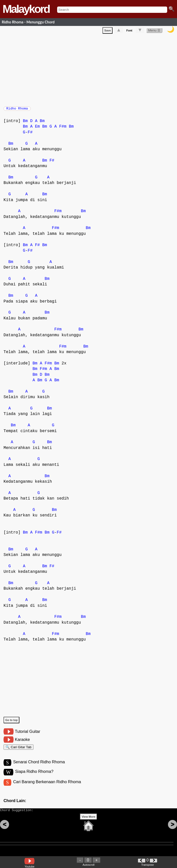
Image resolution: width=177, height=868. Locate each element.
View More (88, 824)
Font (129, 31)
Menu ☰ (154, 31)
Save (108, 31)
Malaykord (26, 9)
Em (37, 129)
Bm (25, 124)
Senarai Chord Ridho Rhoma (39, 767)
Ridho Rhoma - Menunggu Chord (28, 22)
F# (30, 135)
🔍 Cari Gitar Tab (19, 750)
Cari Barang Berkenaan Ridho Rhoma (47, 787)
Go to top (11, 723)
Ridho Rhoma (17, 110)
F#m (63, 129)
